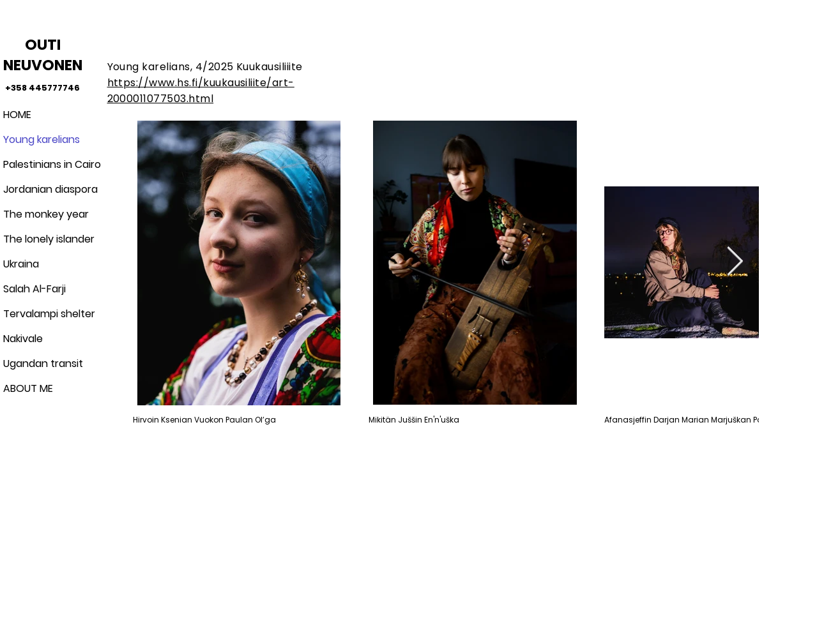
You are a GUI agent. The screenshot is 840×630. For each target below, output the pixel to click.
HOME (17, 115)
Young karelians (42, 139)
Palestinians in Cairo (52, 164)
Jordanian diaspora (50, 189)
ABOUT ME (28, 388)
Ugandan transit (43, 364)
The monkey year (46, 214)
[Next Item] (735, 262)
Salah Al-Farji (34, 289)
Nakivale (23, 339)
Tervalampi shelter (49, 314)
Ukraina (21, 264)
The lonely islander (49, 239)
